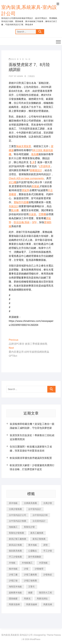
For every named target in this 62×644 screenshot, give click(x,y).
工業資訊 (31, 76)
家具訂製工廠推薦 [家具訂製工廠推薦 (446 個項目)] (18, 539)
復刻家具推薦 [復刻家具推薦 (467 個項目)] (15, 551)
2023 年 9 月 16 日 (20, 59)
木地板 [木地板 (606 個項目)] (12, 563)
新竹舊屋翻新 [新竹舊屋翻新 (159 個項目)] (35, 557)
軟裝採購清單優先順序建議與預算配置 (31, 458)
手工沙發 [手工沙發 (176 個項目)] (48, 551)
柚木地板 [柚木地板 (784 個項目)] (13, 569)
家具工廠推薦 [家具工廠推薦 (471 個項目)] (37, 533)
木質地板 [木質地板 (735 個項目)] (43, 563)
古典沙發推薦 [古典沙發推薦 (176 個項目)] (15, 509)
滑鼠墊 (26, 190)
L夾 (33, 162)
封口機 (12, 182)
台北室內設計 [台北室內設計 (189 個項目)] (39, 521)
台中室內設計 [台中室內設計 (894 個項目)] (35, 509)
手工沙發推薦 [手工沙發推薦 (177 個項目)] (15, 557)
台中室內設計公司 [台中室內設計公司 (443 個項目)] (18, 515)
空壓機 (42, 214)
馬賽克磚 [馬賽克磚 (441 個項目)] (48, 604)
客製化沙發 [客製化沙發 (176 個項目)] (29, 527)
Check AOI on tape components (26, 178)
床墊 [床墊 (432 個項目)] (45, 545)
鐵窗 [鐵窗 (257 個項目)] (30, 593)
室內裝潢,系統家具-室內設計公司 (29, 10)
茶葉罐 (35, 186)
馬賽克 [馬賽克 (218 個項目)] (27, 599)
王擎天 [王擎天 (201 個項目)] (31, 587)
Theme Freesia (54, 635)
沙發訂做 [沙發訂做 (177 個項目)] (13, 581)
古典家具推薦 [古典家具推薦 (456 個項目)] (30, 503)
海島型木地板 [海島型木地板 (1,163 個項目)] (15, 587)
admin (20, 76)
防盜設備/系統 (22, 222)
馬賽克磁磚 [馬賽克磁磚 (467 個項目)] (31, 604)
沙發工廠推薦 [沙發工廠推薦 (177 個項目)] (30, 575)
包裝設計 (14, 206)
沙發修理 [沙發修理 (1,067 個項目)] (39, 569)
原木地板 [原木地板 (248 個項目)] (13, 503)
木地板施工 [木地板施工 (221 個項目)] (27, 563)
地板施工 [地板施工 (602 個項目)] (13, 527)
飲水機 (15, 210)
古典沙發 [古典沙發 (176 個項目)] (48, 503)
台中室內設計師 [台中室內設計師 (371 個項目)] (40, 515)
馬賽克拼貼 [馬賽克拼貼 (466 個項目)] (42, 599)
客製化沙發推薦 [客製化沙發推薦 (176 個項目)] (16, 533)
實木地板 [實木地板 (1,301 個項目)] (33, 545)
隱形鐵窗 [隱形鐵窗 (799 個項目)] (13, 599)
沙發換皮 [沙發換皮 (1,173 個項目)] (48, 575)
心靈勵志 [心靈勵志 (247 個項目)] (33, 551)
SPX (34, 222)
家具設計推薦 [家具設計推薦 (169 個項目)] (15, 545)
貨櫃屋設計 (36, 170)
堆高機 (35, 154)
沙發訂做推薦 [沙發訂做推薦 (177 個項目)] (30, 581)
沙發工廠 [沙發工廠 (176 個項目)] (13, 575)
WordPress (35, 639)
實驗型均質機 (21, 202)
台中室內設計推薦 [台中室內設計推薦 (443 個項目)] (18, 521)
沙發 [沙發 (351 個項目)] (26, 569)
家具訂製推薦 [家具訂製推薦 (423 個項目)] (39, 539)
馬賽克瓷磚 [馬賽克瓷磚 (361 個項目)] (14, 604)
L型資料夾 (45, 166)
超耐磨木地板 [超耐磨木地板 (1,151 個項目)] (15, 593)
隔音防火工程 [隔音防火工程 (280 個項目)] (45, 593)
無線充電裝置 (24, 146)
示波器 (32, 214)
